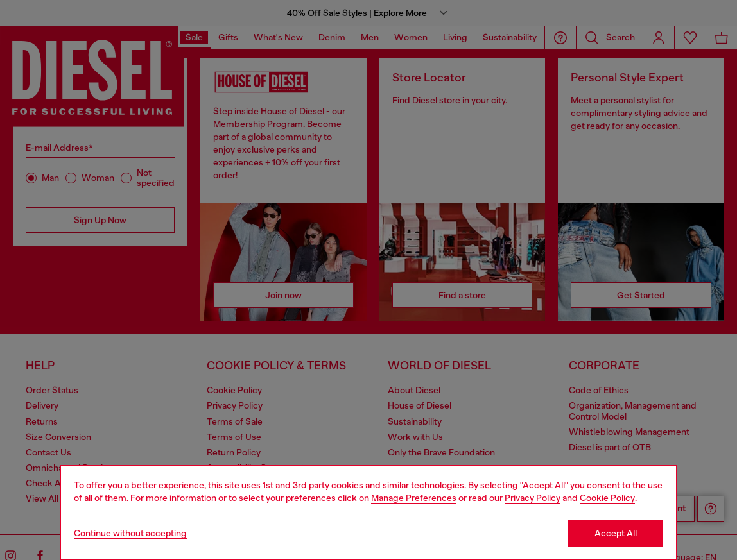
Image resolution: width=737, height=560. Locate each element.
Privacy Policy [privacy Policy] (533, 498)
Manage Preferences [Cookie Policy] (414, 498)
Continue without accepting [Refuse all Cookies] (130, 533)
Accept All (616, 533)
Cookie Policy (607, 498)
